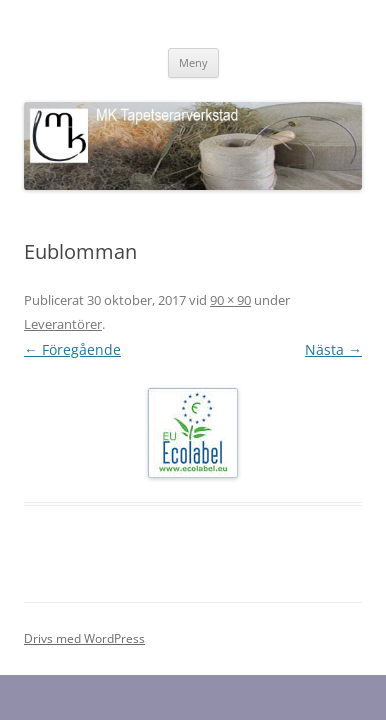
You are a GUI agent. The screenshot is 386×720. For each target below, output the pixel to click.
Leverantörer (63, 324)
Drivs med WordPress (84, 638)
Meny (193, 62)
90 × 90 (230, 300)
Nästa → (333, 349)
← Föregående (72, 349)
